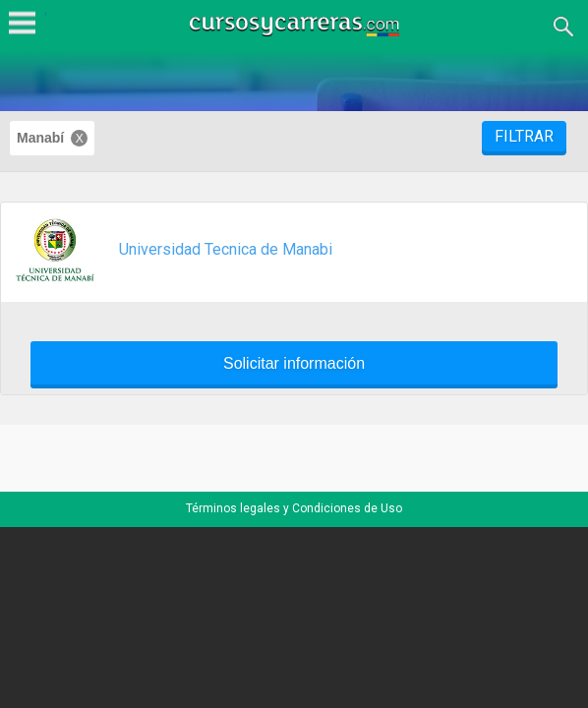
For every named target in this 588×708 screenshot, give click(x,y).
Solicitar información (294, 364)
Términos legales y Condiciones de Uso (294, 508)
